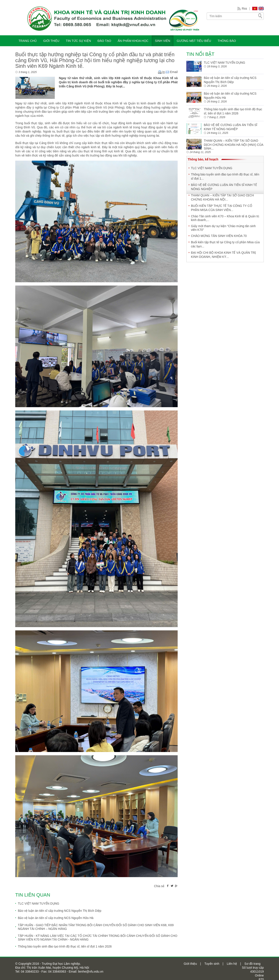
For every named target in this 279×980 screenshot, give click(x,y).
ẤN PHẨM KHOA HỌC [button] (133, 41)
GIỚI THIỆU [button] (51, 41)
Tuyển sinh (212, 964)
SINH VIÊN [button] (163, 41)
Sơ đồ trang (252, 964)
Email (172, 72)
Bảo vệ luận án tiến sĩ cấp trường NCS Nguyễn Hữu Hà (56, 918)
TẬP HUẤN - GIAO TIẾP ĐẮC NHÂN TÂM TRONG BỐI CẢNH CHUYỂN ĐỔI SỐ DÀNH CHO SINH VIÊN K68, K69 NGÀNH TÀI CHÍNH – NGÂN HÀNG (96, 927)
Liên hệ (232, 964)
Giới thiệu (190, 964)
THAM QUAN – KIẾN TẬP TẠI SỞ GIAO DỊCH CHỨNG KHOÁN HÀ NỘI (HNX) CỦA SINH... (234, 145)
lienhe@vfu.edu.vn (90, 971)
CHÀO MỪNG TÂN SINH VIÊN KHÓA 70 (219, 236)
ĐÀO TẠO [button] (104, 41)
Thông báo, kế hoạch (203, 159)
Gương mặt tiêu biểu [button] (194, 41)
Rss (244, 9)
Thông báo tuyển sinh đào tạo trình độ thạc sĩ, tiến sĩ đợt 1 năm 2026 (65, 946)
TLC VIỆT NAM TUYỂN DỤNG (39, 903)
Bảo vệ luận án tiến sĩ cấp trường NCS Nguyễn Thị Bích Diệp (60, 911)
